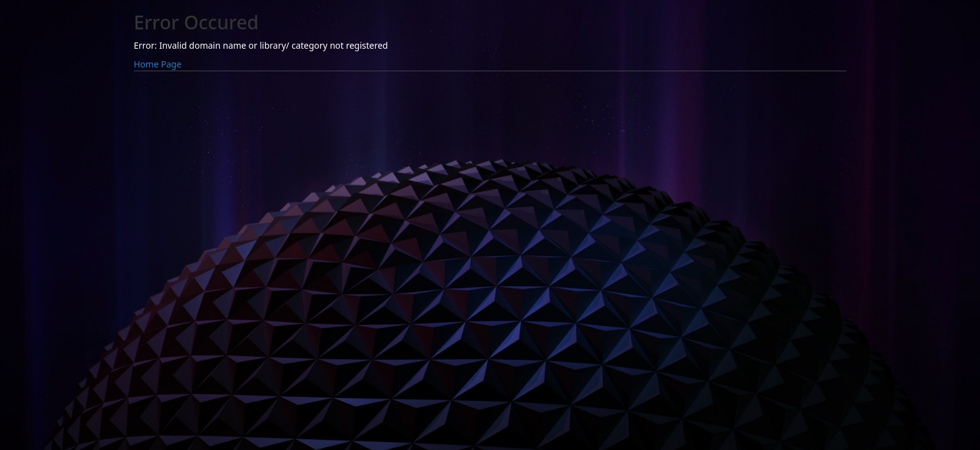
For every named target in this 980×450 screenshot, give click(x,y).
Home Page (157, 64)
